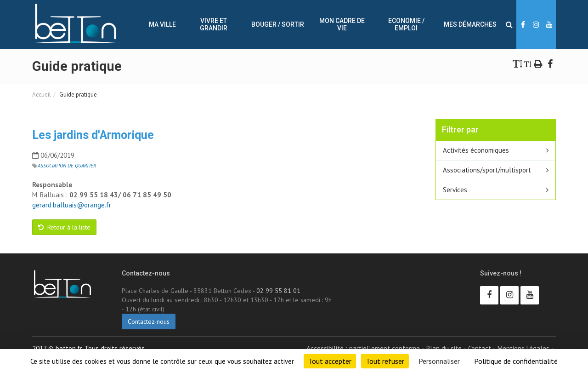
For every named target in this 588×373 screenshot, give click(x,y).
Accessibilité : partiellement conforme (363, 348)
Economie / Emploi (406, 24)
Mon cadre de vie (342, 24)
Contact (480, 348)
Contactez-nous (149, 321)
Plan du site (444, 348)
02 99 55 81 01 (278, 291)
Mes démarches (470, 24)
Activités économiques (476, 150)
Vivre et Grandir (214, 24)
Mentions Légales (523, 348)
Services (455, 190)
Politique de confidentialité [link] (516, 361)
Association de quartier (67, 166)
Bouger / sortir (278, 24)
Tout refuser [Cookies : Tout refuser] (385, 361)
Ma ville (162, 24)
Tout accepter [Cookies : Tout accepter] (330, 361)
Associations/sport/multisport (487, 170)
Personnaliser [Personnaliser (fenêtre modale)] (439, 361)
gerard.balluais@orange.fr (72, 205)
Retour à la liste (64, 227)
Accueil (42, 95)
